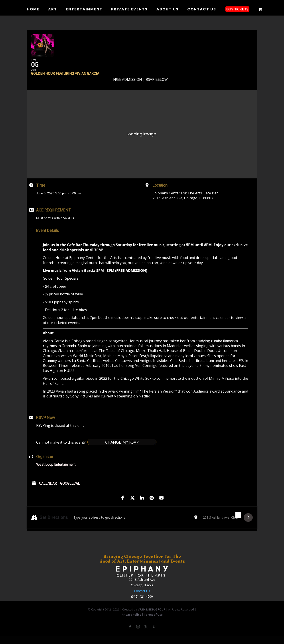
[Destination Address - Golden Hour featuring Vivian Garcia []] (221, 524)
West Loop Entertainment (56, 471)
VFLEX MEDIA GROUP (152, 616)
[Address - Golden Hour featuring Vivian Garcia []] (131, 524)
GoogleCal (70, 490)
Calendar (48, 490)
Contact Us (142, 598)
